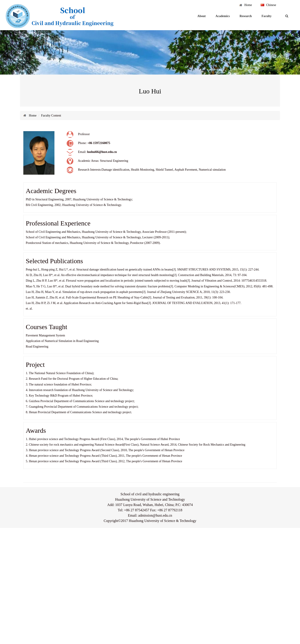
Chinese (271, 5)
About (201, 16)
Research (246, 16)
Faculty (267, 16)
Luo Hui (150, 91)
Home (248, 5)
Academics (223, 16)
